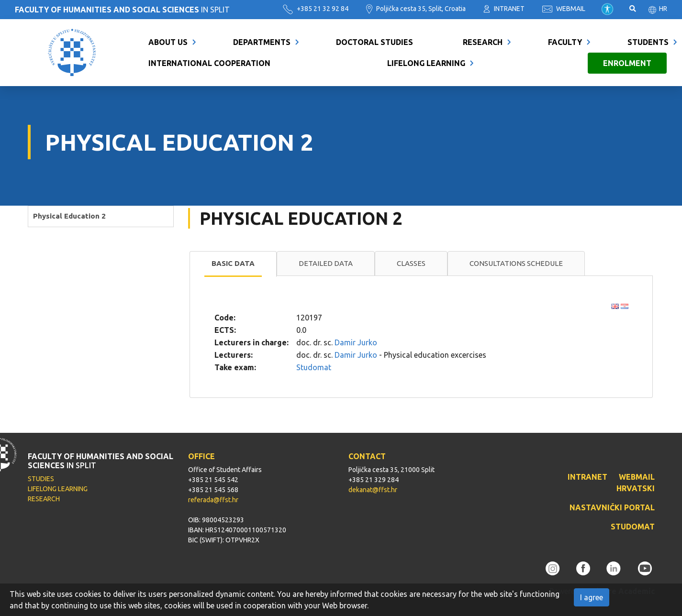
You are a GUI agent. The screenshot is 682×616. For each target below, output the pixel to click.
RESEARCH (44, 499)
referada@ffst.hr (213, 500)
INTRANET (504, 9)
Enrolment (627, 63)
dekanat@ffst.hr (373, 490)
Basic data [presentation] (233, 263)
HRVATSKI (636, 488)
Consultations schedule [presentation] (516, 263)
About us (168, 42)
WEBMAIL (564, 9)
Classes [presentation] (411, 263)
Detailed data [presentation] (326, 263)
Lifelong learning (426, 63)
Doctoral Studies (375, 42)
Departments (262, 42)
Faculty (565, 42)
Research (483, 42)
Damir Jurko (356, 342)
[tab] (233, 264)
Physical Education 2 (69, 216)
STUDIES (41, 479)
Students (648, 42)
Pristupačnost (607, 9)
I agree (592, 597)
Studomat (314, 367)
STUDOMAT (633, 527)
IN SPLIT (122, 10)
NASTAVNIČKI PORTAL (612, 507)
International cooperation (209, 63)
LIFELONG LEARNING (58, 489)
